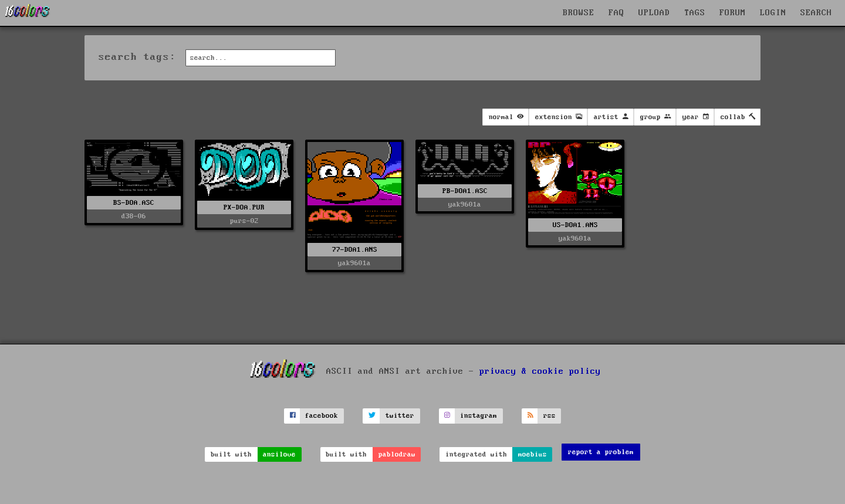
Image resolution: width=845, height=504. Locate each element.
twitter (400, 416)
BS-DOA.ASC (134, 203)
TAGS (695, 13)
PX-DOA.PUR (244, 207)
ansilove (279, 454)
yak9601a (354, 263)
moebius (533, 454)
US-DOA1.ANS (575, 225)
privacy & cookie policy (540, 371)
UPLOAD (654, 13)
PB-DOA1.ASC (465, 191)
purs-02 (244, 221)
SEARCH (816, 13)
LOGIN (773, 13)
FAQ (616, 13)
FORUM (733, 13)
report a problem (601, 452)
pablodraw (397, 454)
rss (550, 416)
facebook (322, 416)
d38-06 (134, 216)
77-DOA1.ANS (355, 250)
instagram (479, 416)
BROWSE (579, 13)
